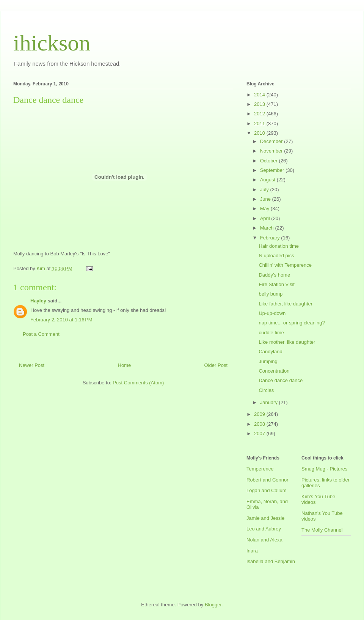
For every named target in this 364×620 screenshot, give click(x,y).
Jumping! (269, 361)
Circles (266, 390)
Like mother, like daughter (287, 342)
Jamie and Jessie (265, 518)
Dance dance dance (281, 380)
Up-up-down (272, 313)
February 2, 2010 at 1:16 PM (61, 320)
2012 (260, 114)
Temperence (260, 469)
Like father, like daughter (286, 304)
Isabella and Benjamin (271, 561)
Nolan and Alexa (264, 540)
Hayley (38, 301)
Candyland (270, 352)
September (273, 170)
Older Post (216, 365)
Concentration (274, 371)
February (271, 238)
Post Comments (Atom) (138, 383)
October (270, 161)
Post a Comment (41, 334)
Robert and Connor (268, 480)
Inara (252, 551)
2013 (260, 104)
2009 (260, 414)
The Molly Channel (322, 530)
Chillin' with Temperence (285, 265)
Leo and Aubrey (264, 529)
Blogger (213, 605)
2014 (260, 95)
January (270, 402)
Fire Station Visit (276, 284)
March (268, 228)
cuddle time (271, 333)
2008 (260, 424)
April (266, 218)
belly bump (271, 294)
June (266, 199)
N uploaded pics (276, 256)
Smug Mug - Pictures (324, 469)
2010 (260, 133)
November (272, 151)
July (265, 190)
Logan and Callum (267, 490)
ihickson (52, 43)
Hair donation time (279, 246)
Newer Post (32, 365)
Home (125, 365)
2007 (260, 434)
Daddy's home (274, 275)
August (268, 180)
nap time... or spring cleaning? (292, 323)
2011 (260, 124)
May (265, 209)
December (272, 141)
